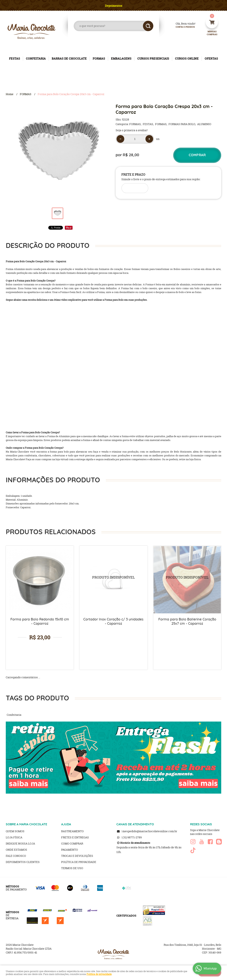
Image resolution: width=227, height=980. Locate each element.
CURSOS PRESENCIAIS (153, 59)
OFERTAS (211, 59)
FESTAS (15, 59)
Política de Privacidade (79, 862)
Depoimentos (114, 6)
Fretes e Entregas (75, 837)
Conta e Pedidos (182, 27)
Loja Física (14, 837)
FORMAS (99, 59)
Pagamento (70, 850)
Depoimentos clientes (23, 862)
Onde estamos (16, 850)
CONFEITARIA (36, 59)
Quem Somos (15, 831)
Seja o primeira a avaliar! (132, 130)
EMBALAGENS (121, 59)
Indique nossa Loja (20, 843)
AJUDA (66, 824)
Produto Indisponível (113, 580)
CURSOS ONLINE (187, 59)
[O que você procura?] (148, 26)
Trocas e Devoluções (77, 856)
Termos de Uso (72, 868)
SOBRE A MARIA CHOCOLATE (26, 824)
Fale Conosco (16, 856)
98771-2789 (132, 837)
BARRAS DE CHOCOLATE (69, 59)
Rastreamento (72, 831)
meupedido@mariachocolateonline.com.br (150, 831)
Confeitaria (14, 715)
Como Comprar (72, 843)
